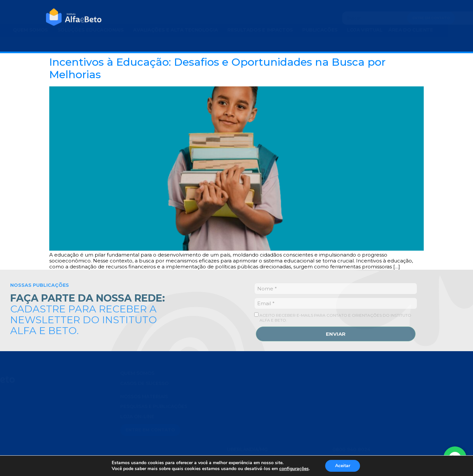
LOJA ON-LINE (137, 417)
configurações (294, 469)
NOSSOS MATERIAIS (144, 397)
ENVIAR (336, 334)
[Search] (342, 18)
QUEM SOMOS (137, 373)
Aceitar (343, 466)
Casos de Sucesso (144, 383)
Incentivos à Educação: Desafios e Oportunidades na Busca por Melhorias (217, 68)
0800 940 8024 (351, 435)
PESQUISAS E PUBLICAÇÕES (154, 406)
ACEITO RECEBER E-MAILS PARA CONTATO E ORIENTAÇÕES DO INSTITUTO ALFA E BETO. (333, 317)
